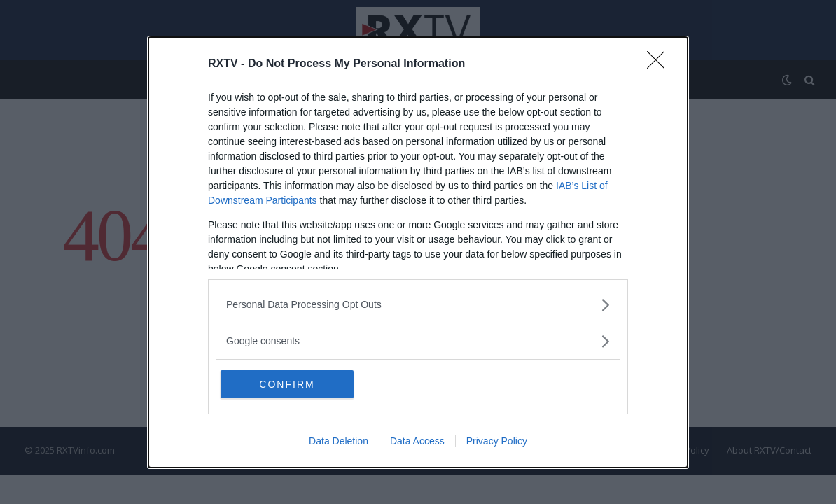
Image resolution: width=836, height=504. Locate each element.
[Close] (660, 64)
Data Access (417, 441)
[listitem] (418, 305)
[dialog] (418, 252)
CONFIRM (287, 384)
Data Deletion (339, 441)
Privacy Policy (497, 441)
